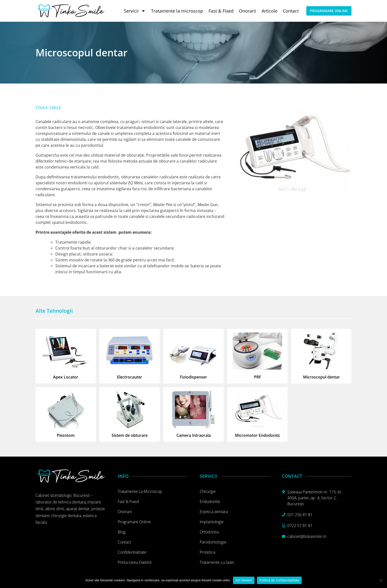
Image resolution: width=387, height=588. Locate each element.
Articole (270, 11)
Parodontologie (213, 542)
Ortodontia (209, 532)
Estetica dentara (214, 512)
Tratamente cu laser (217, 562)
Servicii (135, 11)
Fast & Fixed (221, 11)
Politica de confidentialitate (279, 580)
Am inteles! (244, 580)
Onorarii (248, 11)
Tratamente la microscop (177, 11)
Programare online (134, 522)
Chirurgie (208, 491)
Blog (122, 532)
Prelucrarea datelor (135, 562)
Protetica (207, 552)
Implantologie (212, 522)
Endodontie (210, 502)
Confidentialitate (132, 552)
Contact (291, 11)
